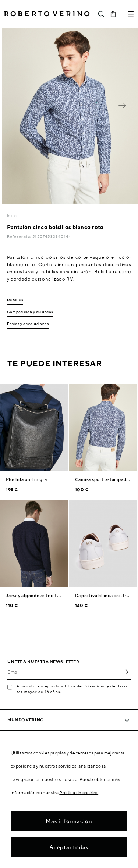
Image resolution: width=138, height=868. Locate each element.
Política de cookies (79, 792)
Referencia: (20, 236)
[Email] (63, 672)
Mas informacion (69, 821)
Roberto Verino (47, 14)
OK (125, 672)
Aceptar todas (69, 847)
